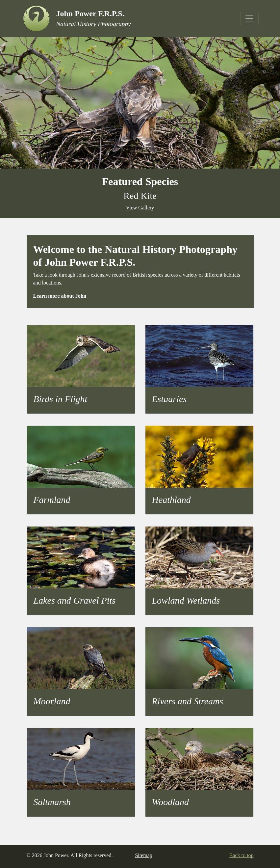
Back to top (242, 855)
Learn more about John (60, 296)
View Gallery (140, 208)
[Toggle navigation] (249, 18)
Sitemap (143, 855)
